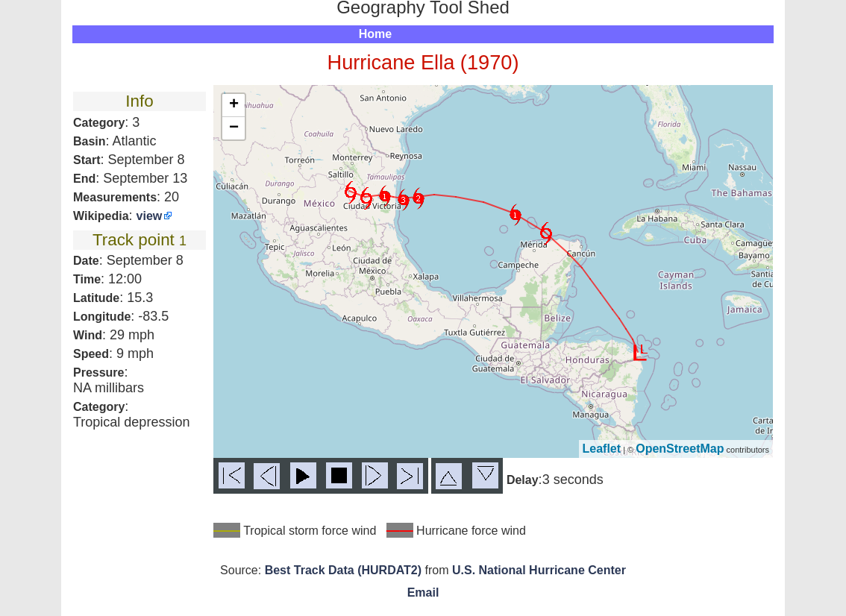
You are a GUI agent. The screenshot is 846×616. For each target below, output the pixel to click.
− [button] (234, 128)
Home (375, 34)
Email (423, 593)
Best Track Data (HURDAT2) (343, 570)
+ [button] (234, 105)
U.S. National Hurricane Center (539, 570)
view (150, 216)
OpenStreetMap (680, 449)
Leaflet (602, 449)
